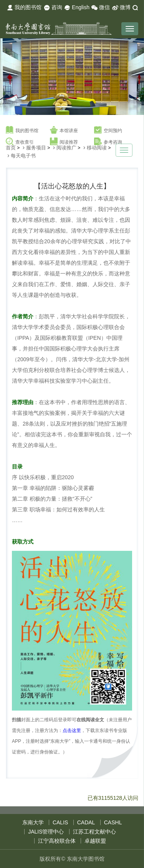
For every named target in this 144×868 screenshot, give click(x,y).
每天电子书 (23, 156)
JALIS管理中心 (46, 832)
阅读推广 (66, 148)
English (77, 8)
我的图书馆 (24, 8)
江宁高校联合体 (57, 841)
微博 (121, 8)
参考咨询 (108, 142)
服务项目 (36, 148)
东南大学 (33, 822)
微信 (101, 8)
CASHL (113, 822)
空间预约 (108, 130)
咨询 (53, 8)
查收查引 (20, 142)
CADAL (86, 822)
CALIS (60, 822)
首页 (11, 148)
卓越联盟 (95, 841)
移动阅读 (97, 148)
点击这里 (72, 730)
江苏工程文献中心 (94, 832)
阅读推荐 (64, 142)
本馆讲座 (64, 130)
